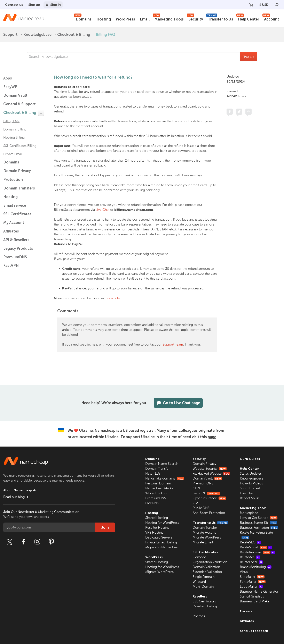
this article (112, 298)
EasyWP (10, 87)
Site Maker (252, 577)
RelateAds (250, 557)
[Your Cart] (251, 5)
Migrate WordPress (159, 572)
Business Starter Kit (258, 523)
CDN (196, 488)
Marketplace (249, 513)
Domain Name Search (162, 464)
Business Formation (259, 528)
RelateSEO (251, 542)
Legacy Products (18, 248)
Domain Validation (206, 567)
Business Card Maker (255, 601)
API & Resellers (16, 240)
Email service (15, 205)
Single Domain (204, 577)
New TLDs (153, 474)
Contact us (14, 5)
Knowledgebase (37, 35)
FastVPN (11, 266)
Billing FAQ (105, 35)
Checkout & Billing (74, 35)
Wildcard (199, 582)
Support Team (173, 345)
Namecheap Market (160, 488)
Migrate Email (203, 542)
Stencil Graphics (252, 596)
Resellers (200, 596)
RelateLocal (251, 562)
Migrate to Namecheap (162, 547)
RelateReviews (258, 552)
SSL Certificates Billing (20, 146)
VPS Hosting (154, 533)
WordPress (125, 19)
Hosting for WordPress (162, 523)
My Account (14, 223)
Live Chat (102, 210)
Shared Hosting (157, 518)
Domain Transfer (157, 469)
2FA (195, 503)
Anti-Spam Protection (209, 513)
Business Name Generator (259, 592)
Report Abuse (250, 498)
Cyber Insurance (209, 498)
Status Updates (251, 474)
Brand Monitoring (256, 567)
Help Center (248, 19)
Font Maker (253, 582)
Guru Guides (250, 459)
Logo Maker (252, 587)
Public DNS (201, 508)
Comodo (199, 557)
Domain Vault (15, 95)
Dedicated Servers (159, 537)
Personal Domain (158, 483)
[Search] (277, 5)
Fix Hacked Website (211, 474)
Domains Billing (15, 129)
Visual (244, 572)
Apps (8, 78)
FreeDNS (152, 503)
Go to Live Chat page (178, 403)
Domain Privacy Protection (17, 175)
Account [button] (271, 19)
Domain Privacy (204, 464)
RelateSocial (256, 547)
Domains (83, 19)
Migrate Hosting (204, 533)
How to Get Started (259, 518)
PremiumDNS (15, 257)
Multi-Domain (203, 587)
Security (195, 19)
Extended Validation (207, 572)
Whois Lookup (156, 493)
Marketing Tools (168, 19)
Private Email (13, 154)
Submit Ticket (250, 488)
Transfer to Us (220, 19)
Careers (246, 611)
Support (10, 35)
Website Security (210, 469)
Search (248, 57)
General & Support (19, 104)
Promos (199, 616)
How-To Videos (251, 483)
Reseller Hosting (157, 528)
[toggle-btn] (41, 113)
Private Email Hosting (161, 542)
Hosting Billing (14, 138)
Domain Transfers (19, 188)
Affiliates (11, 231)
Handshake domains (165, 478)
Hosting (104, 19)
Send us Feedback (254, 631)
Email (145, 19)
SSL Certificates (17, 214)
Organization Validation (210, 562)
